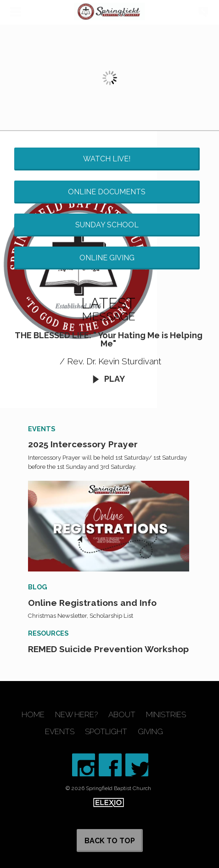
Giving (150, 732)
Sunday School (107, 225)
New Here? (76, 715)
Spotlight (106, 732)
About (122, 715)
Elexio (109, 802)
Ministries (166, 715)
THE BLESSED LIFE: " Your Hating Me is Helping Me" (109, 339)
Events (60, 732)
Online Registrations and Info (92, 603)
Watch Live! (107, 159)
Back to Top (110, 841)
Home (33, 715)
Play (108, 379)
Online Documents (107, 192)
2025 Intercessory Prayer (83, 444)
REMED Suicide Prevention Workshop (108, 649)
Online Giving (107, 258)
